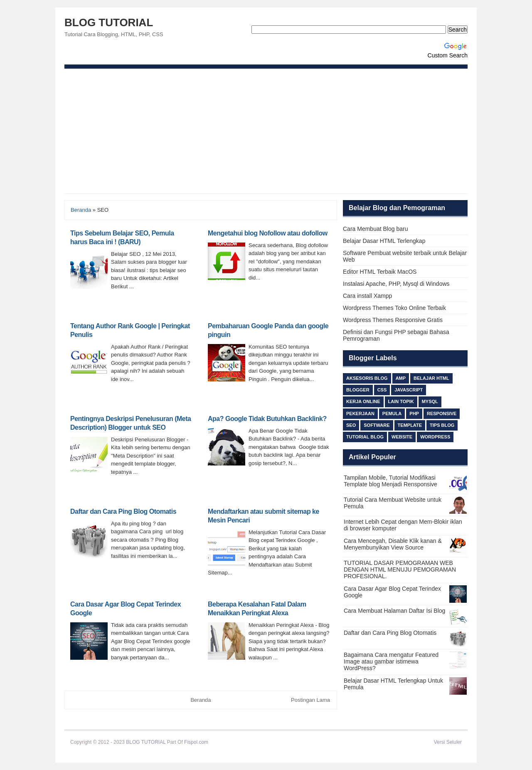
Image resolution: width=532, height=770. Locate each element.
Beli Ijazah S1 (225, 742)
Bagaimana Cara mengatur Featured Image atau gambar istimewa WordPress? (391, 661)
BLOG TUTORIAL (109, 22)
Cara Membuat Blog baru (375, 229)
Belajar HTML (431, 378)
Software (377, 425)
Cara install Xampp (367, 296)
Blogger (358, 390)
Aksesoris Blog (367, 378)
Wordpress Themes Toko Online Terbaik (394, 308)
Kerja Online (363, 401)
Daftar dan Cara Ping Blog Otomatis (123, 511)
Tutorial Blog (365, 437)
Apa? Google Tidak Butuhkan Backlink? (267, 419)
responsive (442, 413)
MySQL (430, 401)
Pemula (392, 413)
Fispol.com (196, 742)
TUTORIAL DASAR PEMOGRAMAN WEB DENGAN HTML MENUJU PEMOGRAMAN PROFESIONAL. (400, 569)
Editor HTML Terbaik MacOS (380, 272)
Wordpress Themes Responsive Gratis (393, 320)
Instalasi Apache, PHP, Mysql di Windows (396, 284)
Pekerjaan (360, 413)
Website (402, 437)
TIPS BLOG (442, 425)
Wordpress (435, 437)
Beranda (81, 210)
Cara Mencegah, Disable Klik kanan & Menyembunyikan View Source (393, 544)
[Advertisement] (266, 131)
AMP (401, 378)
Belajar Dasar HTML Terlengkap (384, 241)
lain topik (401, 401)
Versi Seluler (448, 742)
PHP (414, 413)
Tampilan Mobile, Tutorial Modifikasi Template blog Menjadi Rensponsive (390, 481)
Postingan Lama (310, 700)
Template (410, 425)
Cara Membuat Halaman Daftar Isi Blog (394, 611)
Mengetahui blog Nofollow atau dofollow (268, 233)
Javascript (409, 390)
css (382, 390)
